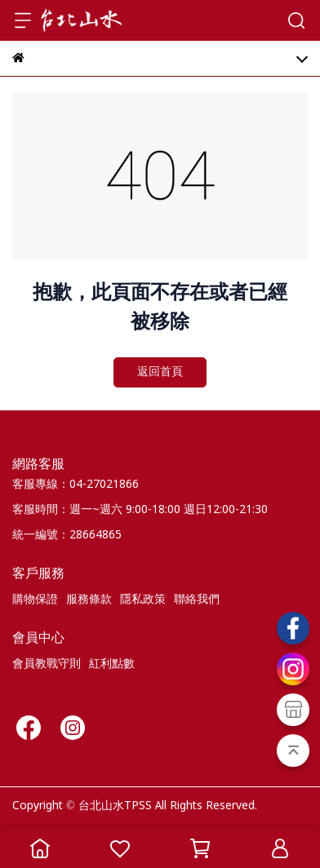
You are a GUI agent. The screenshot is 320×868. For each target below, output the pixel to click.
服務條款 (89, 600)
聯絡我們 (197, 600)
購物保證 (35, 600)
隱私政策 (143, 600)
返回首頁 (160, 372)
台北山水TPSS (115, 806)
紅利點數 (112, 664)
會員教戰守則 (47, 664)
